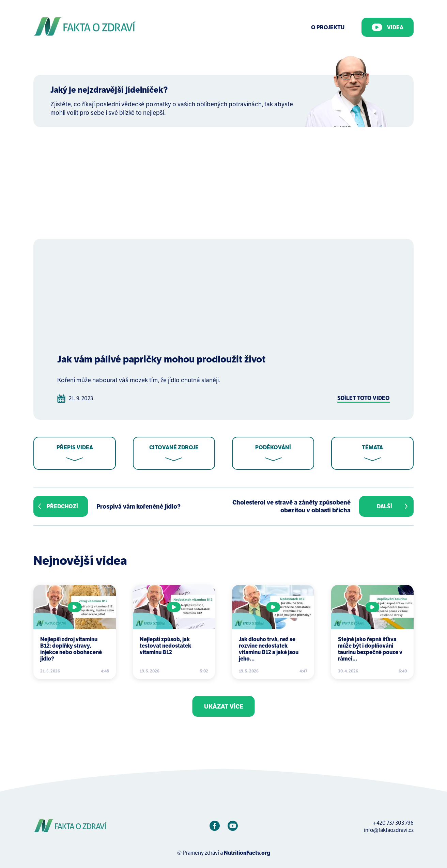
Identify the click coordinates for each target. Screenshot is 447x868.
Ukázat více (224, 706)
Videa (388, 27)
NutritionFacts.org (247, 853)
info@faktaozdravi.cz (389, 830)
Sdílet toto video (364, 398)
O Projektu (328, 27)
